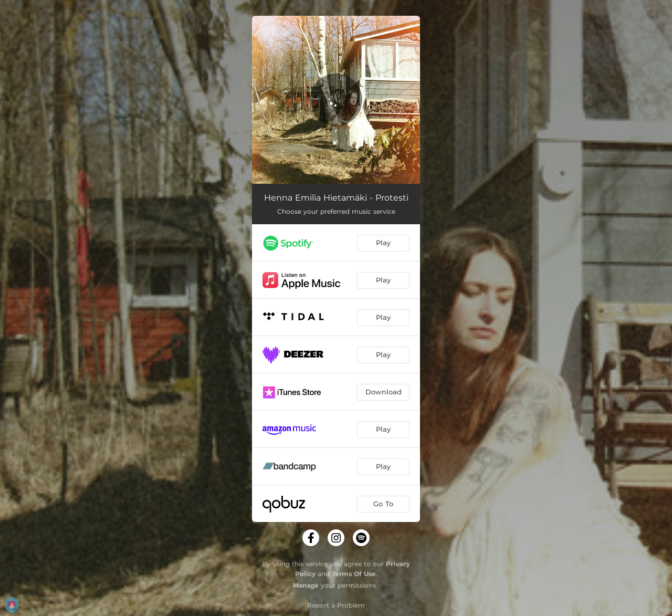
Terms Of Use (354, 574)
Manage (306, 585)
